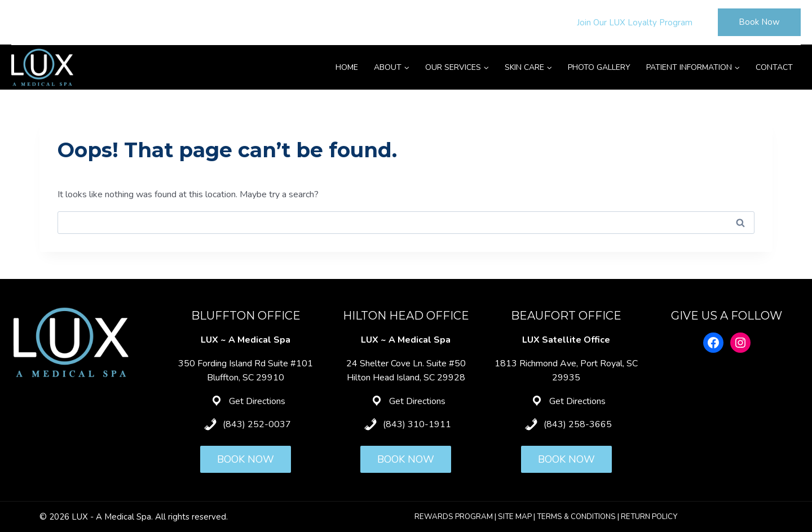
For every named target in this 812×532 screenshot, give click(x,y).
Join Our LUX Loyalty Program (635, 23)
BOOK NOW (246, 459)
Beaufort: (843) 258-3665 (299, 22)
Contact (774, 67)
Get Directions (257, 401)
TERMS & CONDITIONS (576, 517)
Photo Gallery (599, 67)
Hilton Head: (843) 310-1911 (180, 22)
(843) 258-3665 (578, 424)
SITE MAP (515, 517)
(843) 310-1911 (417, 424)
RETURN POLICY (649, 517)
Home (347, 67)
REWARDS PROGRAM (454, 517)
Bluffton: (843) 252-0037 (63, 22)
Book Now (759, 22)
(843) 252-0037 (257, 424)
